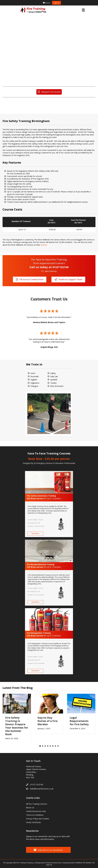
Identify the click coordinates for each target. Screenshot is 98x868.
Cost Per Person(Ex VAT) (78, 221)
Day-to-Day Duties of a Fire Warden (48, 721)
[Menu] (83, 10)
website (44, 245)
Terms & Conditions (35, 815)
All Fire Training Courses (37, 804)
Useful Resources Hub (36, 811)
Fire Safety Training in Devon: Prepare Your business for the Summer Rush (17, 726)
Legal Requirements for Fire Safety (79, 721)
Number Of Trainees (21, 221)
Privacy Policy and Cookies (38, 819)
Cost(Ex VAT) (51, 221)
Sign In (56, 3)
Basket (46, 3)
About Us (30, 808)
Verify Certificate (33, 822)
